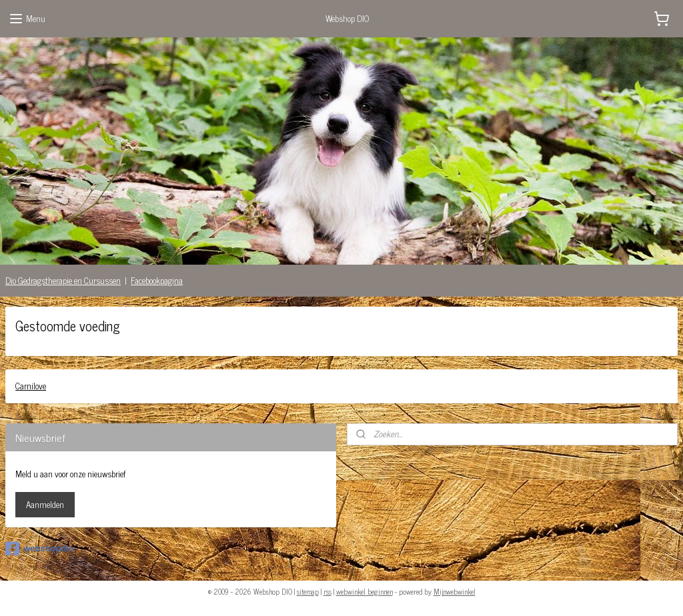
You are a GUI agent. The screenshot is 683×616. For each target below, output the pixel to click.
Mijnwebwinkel (455, 591)
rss (327, 591)
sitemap (308, 591)
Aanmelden (45, 504)
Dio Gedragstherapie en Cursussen (63, 280)
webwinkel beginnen (365, 591)
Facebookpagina (157, 280)
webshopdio (40, 549)
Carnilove (31, 386)
